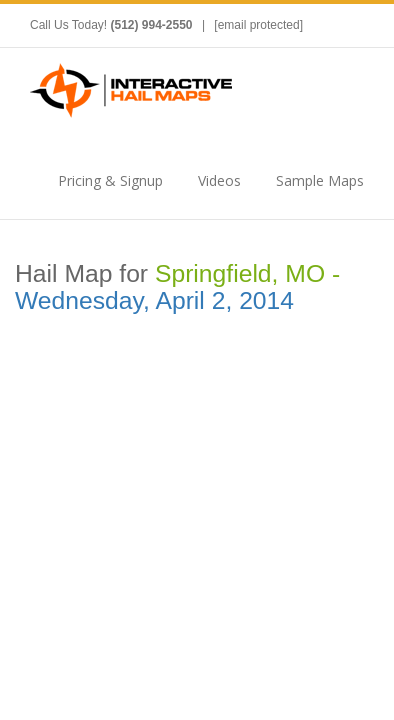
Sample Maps (320, 180)
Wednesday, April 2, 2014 (154, 300)
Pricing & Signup (110, 180)
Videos (219, 180)
